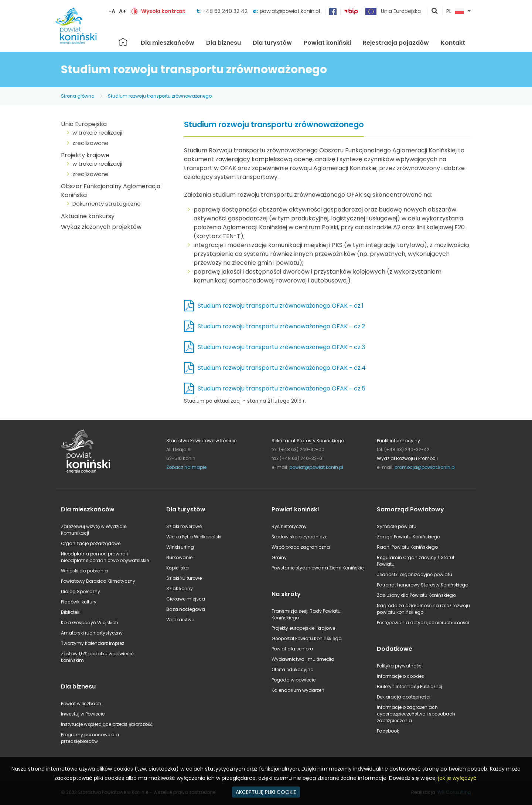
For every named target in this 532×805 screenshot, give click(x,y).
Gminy (279, 557)
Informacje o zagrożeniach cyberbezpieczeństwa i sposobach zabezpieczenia (416, 714)
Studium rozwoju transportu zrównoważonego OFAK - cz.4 (282, 368)
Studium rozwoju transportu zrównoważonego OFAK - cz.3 (281, 347)
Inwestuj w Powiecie (83, 714)
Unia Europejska (84, 124)
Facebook (388, 731)
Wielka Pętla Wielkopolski (194, 537)
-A (112, 11)
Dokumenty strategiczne (107, 204)
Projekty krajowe (85, 155)
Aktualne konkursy (88, 216)
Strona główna (123, 42)
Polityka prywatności (400, 666)
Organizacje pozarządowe (91, 543)
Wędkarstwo (180, 620)
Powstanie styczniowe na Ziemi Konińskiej (318, 568)
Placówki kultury (79, 602)
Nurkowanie (179, 557)
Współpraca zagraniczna (301, 547)
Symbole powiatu (397, 526)
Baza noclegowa (186, 609)
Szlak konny (180, 588)
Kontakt (453, 43)
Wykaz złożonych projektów (101, 227)
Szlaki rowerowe (184, 526)
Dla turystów (272, 43)
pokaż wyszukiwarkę (435, 11)
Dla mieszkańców (168, 43)
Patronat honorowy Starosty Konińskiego (422, 585)
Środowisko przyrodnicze (299, 537)
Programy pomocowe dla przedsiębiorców (90, 738)
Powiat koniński (327, 43)
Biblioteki (71, 612)
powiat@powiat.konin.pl (290, 11)
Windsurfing (180, 547)
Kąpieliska (178, 568)
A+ (122, 11)
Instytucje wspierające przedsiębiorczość (107, 724)
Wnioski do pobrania (84, 571)
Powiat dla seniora (292, 649)
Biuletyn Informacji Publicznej (410, 686)
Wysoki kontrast (163, 11)
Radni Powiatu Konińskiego (407, 547)
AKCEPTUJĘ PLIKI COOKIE (266, 792)
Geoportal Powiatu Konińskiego (306, 638)
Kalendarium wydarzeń (298, 690)
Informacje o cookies (400, 676)
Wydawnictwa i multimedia (303, 659)
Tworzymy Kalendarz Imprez (93, 643)
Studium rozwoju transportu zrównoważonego (160, 96)
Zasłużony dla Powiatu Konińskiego (416, 595)
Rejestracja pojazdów (396, 43)
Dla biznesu (224, 43)
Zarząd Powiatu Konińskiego (408, 537)
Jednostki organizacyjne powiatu (415, 574)
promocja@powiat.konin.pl (425, 467)
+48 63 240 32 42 (226, 11)
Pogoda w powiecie (294, 680)
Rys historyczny (289, 526)
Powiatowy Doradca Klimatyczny (98, 581)
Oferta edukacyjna (293, 669)
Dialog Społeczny (81, 591)
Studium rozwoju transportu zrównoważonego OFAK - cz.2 (281, 326)
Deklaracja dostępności (404, 697)
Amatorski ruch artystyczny (92, 633)
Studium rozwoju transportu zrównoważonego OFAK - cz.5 (282, 388)
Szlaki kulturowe (184, 578)
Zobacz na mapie (186, 467)
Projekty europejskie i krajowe (303, 628)
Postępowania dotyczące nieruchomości (423, 623)
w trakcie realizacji (97, 133)
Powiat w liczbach (81, 703)
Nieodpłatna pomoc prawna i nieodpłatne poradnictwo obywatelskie (105, 557)
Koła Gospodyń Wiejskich (90, 623)
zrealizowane (91, 143)
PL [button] (455, 11)
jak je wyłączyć (457, 778)
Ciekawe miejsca (186, 599)
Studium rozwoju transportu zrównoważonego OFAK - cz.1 (281, 306)
